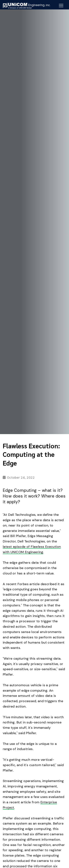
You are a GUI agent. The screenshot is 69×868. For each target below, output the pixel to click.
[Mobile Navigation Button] (61, 6)
